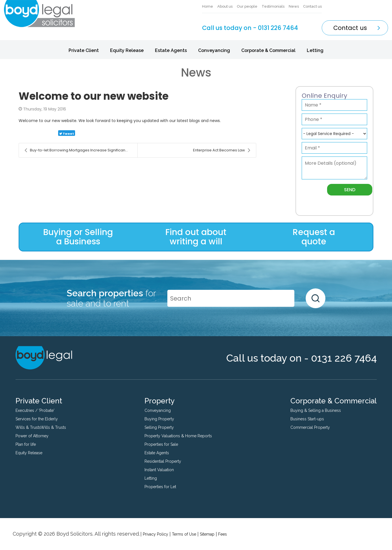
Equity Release (127, 50)
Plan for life (26, 444)
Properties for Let (160, 487)
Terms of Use (184, 534)
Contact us (312, 6)
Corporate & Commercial (268, 50)
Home (208, 6)
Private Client (84, 50)
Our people (247, 6)
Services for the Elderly (37, 419)
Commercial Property (310, 427)
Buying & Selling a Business (316, 410)
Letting (315, 50)
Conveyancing (214, 50)
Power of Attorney (32, 436)
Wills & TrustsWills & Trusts (41, 427)
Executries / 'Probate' (35, 410)
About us (225, 6)
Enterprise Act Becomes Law (222, 150)
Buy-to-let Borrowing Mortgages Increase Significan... (76, 150)
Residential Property (163, 461)
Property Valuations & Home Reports (178, 436)
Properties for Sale (161, 444)
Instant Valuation (159, 470)
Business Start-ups (307, 419)
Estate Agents (171, 50)
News (294, 6)
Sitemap (207, 534)
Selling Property (159, 427)
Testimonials (273, 6)
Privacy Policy (156, 534)
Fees (223, 534)
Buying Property (159, 419)
